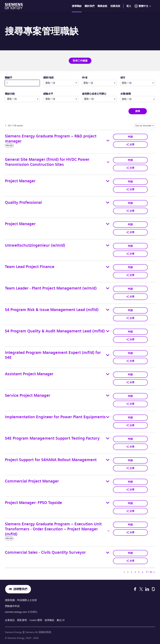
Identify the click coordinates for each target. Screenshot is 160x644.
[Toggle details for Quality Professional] (108, 203)
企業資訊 (10, 620)
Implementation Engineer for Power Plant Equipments (55, 417)
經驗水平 (48, 94)
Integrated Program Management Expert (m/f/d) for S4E (53, 355)
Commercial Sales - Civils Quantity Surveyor (45, 552)
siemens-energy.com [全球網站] (16, 612)
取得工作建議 (80, 61)
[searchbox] (135, 99)
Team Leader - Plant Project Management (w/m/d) (51, 288)
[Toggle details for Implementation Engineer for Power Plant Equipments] (108, 417)
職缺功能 (10, 94)
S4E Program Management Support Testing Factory (52, 438)
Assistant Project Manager (29, 374)
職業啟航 (102, 6)
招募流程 (115, 6)
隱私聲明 (22, 620)
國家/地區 (49, 78)
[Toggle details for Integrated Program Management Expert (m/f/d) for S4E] (108, 355)
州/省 (89, 77)
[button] (130, 145)
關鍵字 (9, 78)
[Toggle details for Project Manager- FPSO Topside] (108, 503)
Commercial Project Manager (32, 481)
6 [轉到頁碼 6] (143, 572)
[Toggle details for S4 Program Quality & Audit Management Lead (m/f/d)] (108, 331)
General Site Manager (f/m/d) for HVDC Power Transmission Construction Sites (47, 162)
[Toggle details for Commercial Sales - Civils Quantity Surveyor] (108, 553)
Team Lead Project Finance (30, 267)
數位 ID (61, 620)
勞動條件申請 (12, 606)
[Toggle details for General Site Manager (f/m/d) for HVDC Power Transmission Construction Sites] (108, 162)
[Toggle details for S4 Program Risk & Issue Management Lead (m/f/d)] (108, 310)
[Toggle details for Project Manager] (108, 181)
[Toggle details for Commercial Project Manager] (108, 481)
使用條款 (49, 620)
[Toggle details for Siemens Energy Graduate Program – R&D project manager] (108, 140)
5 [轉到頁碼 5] (139, 572)
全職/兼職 (126, 94)
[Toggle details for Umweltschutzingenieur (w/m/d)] (108, 245)
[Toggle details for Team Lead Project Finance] (108, 267)
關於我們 (90, 6)
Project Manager (20, 181)
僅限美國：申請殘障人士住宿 (21, 600)
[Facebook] (135, 589)
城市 (128, 77)
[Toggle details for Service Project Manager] (108, 396)
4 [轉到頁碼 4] (135, 572)
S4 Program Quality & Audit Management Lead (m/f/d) (55, 331)
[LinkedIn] (147, 589)
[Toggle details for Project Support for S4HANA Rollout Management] (108, 460)
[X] (141, 589)
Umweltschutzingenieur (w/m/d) (35, 245)
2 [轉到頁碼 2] (128, 572)
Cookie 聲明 (36, 620)
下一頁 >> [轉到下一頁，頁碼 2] (150, 572)
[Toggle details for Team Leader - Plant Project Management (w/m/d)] (108, 288)
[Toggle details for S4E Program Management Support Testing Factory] (108, 438)
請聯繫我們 (20, 589)
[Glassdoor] (153, 589)
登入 (129, 6)
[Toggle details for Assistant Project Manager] (108, 374)
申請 (130, 137)
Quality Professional (23, 202)
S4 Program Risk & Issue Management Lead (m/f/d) (52, 310)
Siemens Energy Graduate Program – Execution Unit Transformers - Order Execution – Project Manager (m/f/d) (53, 529)
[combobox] (99, 83)
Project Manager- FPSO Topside (33, 503)
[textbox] (99, 83)
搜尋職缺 (77, 6)
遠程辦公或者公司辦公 (94, 94)
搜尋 (138, 111)
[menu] (143, 7)
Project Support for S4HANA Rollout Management (51, 460)
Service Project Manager (28, 395)
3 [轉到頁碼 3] (132, 572)
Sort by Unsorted (143, 126)
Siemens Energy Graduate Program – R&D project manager (51, 139)
